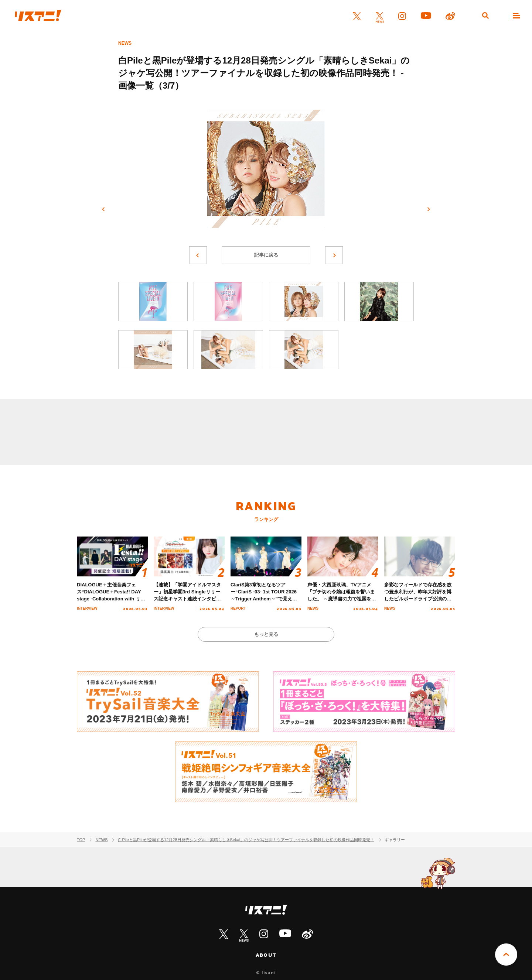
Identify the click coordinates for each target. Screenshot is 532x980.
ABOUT (266, 955)
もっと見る (266, 634)
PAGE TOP (506, 955)
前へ (103, 209)
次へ (429, 209)
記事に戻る (266, 255)
